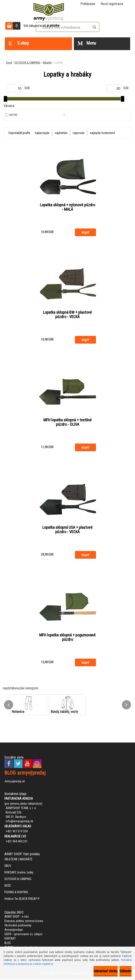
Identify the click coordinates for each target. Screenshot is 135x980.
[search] (94, 27)
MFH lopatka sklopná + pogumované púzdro (67, 638)
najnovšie (79, 133)
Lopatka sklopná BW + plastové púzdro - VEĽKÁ (67, 315)
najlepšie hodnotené (102, 133)
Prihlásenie (88, 4)
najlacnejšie (42, 133)
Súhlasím (125, 971)
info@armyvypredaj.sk (19, 822)
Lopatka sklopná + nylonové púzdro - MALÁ (67, 207)
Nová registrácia (112, 4)
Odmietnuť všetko (106, 971)
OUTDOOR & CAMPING (27, 62)
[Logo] (49, 11)
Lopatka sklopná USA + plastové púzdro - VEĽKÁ (67, 530)
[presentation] (9, 705)
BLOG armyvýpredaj (25, 773)
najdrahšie (61, 133)
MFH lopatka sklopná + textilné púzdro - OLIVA (67, 422)
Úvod (9, 62)
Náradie (47, 62)
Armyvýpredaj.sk (14, 782)
